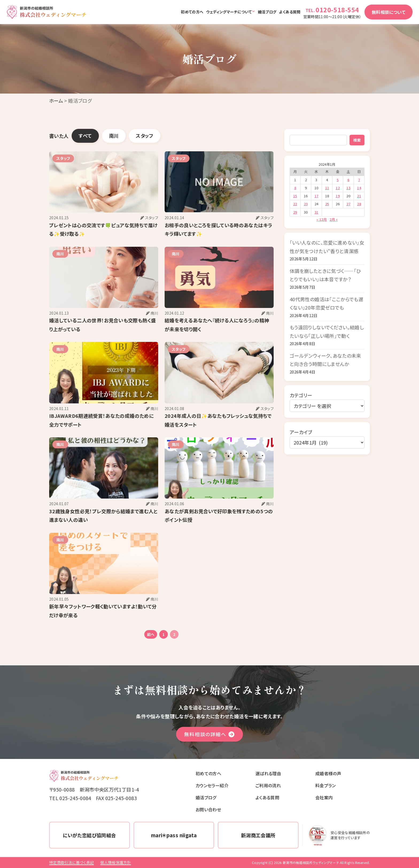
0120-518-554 (337, 10)
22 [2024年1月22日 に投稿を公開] (295, 204)
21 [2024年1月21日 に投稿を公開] (359, 196)
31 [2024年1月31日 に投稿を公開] (317, 212)
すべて (85, 136)
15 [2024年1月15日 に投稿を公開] (295, 196)
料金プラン (326, 785)
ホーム (56, 101)
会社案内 (324, 797)
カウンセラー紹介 (212, 785)
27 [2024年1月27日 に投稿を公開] (348, 204)
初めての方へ (192, 12)
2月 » (333, 219)
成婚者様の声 (328, 773)
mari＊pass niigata (174, 835)
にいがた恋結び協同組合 (89, 835)
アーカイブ (301, 432)
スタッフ (144, 136)
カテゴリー (301, 395)
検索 (357, 140)
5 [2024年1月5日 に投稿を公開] (338, 180)
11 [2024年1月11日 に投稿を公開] (327, 188)
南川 (114, 136)
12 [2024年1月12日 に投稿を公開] (338, 188)
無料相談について (389, 12)
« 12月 (322, 219)
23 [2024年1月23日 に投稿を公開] (306, 204)
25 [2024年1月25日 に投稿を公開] (327, 204)
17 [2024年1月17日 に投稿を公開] (317, 196)
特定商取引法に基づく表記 (71, 862)
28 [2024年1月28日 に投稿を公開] (359, 204)
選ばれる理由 (268, 773)
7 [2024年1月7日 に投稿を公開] (359, 180)
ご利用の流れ (268, 785)
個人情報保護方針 (116, 862)
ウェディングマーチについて (229, 12)
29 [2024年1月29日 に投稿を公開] (295, 212)
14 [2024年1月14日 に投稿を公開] (359, 188)
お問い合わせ (208, 809)
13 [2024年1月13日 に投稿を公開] (348, 188)
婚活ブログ (267, 12)
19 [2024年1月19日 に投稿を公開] (338, 196)
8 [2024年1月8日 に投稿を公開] (295, 188)
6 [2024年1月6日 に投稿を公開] (348, 180)
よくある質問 (290, 12)
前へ (151, 634)
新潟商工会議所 (258, 835)
